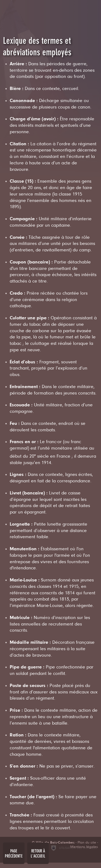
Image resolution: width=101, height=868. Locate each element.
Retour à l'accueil (38, 853)
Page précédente (14, 853)
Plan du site (87, 843)
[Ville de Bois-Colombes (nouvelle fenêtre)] (53, 843)
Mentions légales (84, 847)
